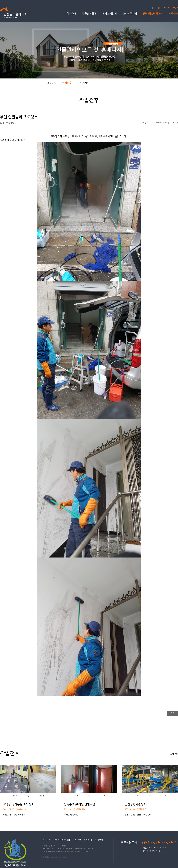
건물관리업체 (89, 14)
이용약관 (77, 840)
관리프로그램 (130, 14)
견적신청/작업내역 (153, 14)
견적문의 (51, 83)
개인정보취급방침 (62, 840)
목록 (173, 713)
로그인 (148, 8)
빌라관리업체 (109, 14)
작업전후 (67, 83)
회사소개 (71, 14)
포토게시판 (84, 83)
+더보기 (174, 754)
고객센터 (173, 14)
